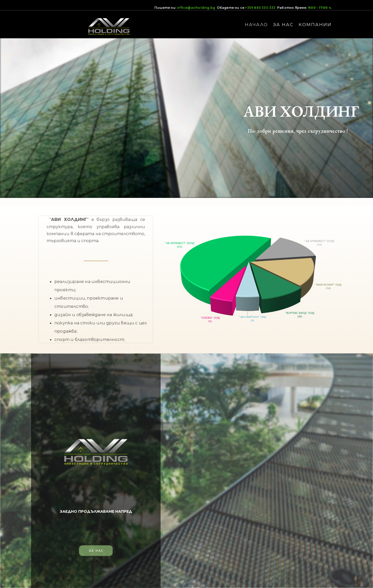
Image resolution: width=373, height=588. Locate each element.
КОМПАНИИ (315, 25)
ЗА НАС (283, 25)
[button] (96, 550)
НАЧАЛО (256, 25)
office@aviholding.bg (196, 8)
